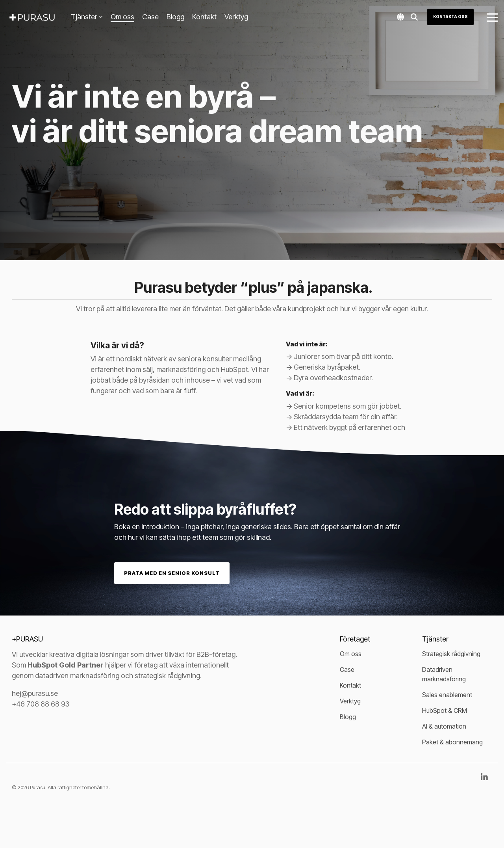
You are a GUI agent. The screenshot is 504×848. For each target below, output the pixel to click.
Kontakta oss (450, 17)
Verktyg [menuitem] (350, 701)
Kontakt (204, 17)
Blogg (175, 17)
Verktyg (236, 17)
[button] (492, 17)
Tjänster (87, 17)
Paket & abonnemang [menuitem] (452, 742)
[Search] (414, 17)
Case (150, 17)
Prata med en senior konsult (172, 573)
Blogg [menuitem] (348, 717)
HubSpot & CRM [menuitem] (445, 710)
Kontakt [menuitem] (350, 685)
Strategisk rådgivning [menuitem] (451, 654)
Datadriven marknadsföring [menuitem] (444, 674)
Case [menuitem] (347, 669)
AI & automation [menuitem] (444, 726)
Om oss (122, 17)
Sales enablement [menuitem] (447, 695)
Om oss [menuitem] (351, 654)
